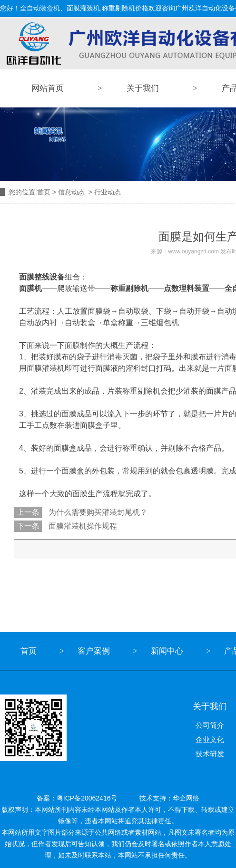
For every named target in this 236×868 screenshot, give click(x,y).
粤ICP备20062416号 (87, 798)
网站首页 (48, 88)
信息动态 (71, 192)
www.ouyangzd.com (193, 251)
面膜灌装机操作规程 (82, 526)
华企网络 (186, 798)
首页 (44, 192)
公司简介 (210, 725)
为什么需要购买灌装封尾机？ (97, 512)
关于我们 (143, 88)
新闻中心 (167, 651)
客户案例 (94, 651)
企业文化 (210, 739)
